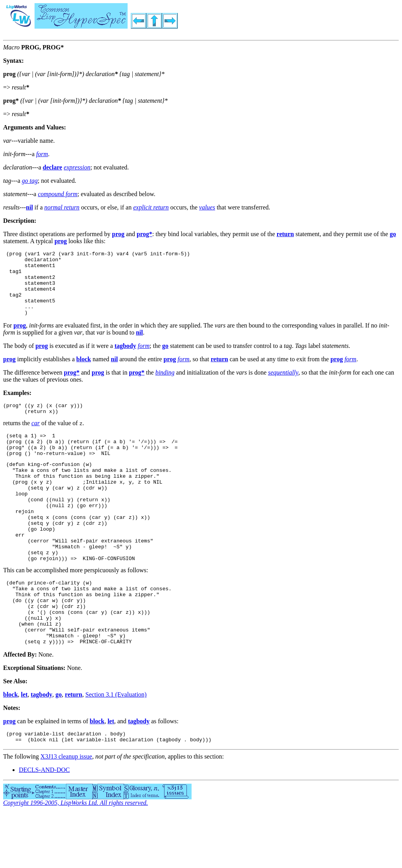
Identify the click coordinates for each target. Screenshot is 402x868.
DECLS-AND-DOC (44, 825)
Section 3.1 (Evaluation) (116, 747)
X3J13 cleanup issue (66, 812)
